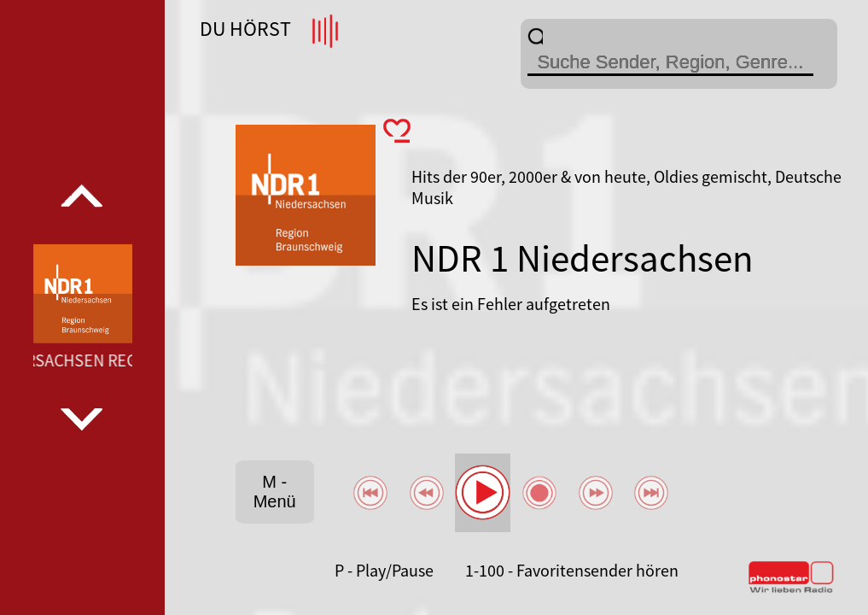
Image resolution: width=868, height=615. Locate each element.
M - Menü (275, 492)
